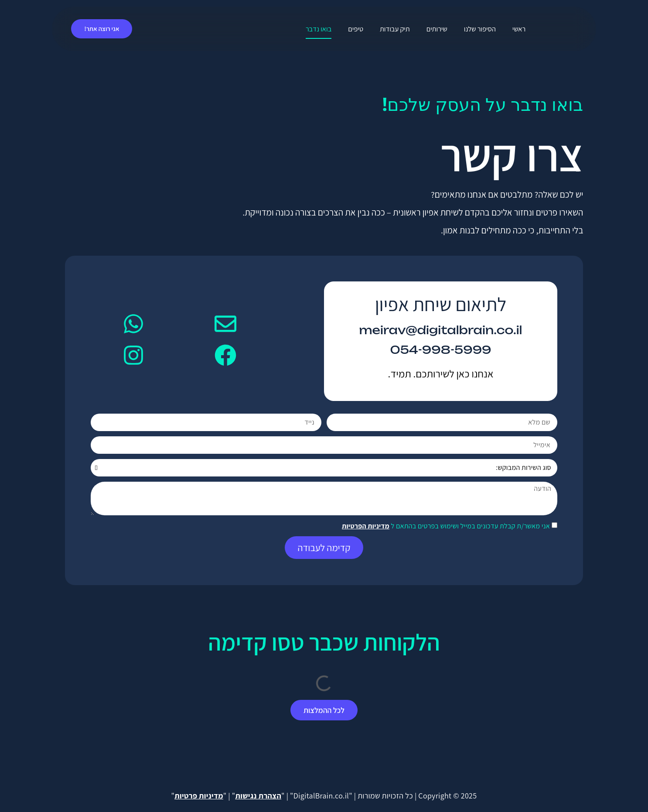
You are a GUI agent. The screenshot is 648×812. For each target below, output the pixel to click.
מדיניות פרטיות (199, 796)
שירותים (437, 29)
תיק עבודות (395, 29)
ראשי (519, 29)
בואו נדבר (319, 29)
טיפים (356, 29)
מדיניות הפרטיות (366, 526)
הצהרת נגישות (259, 796)
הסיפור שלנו (480, 29)
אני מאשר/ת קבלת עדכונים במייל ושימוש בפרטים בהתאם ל (446, 526)
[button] (324, 710)
